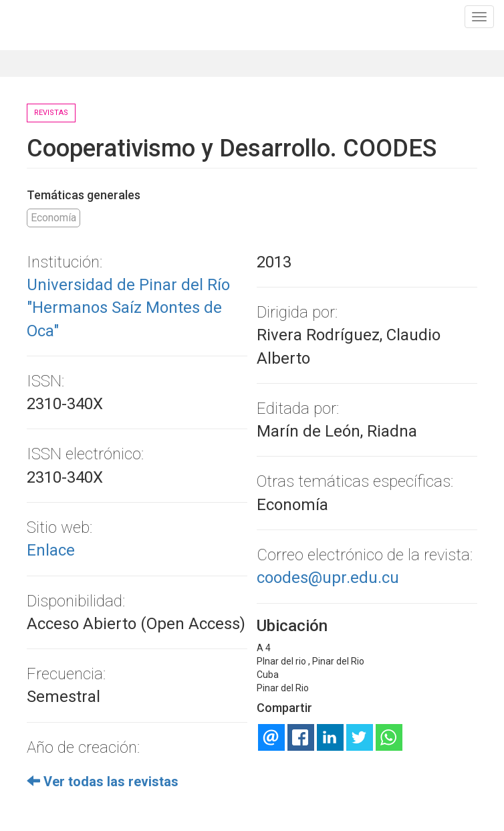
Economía (53, 218)
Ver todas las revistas (103, 782)
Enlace (51, 550)
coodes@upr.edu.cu (328, 578)
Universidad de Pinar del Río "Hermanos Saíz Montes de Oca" (128, 308)
